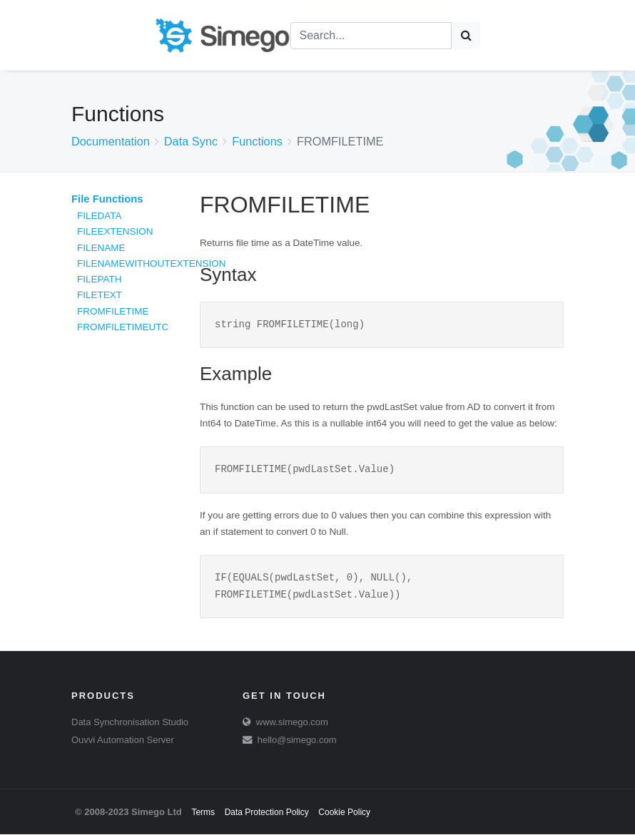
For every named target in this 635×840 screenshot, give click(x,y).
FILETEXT (100, 295)
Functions (257, 141)
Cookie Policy (344, 818)
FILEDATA (100, 216)
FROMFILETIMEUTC (123, 327)
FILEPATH (100, 279)
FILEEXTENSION (115, 231)
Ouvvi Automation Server (123, 746)
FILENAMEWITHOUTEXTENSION (152, 263)
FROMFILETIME (113, 311)
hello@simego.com (297, 746)
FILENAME (101, 248)
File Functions (107, 199)
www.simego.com (292, 728)
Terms (203, 818)
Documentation (111, 141)
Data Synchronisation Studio (130, 728)
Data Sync (191, 141)
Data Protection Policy (267, 818)
